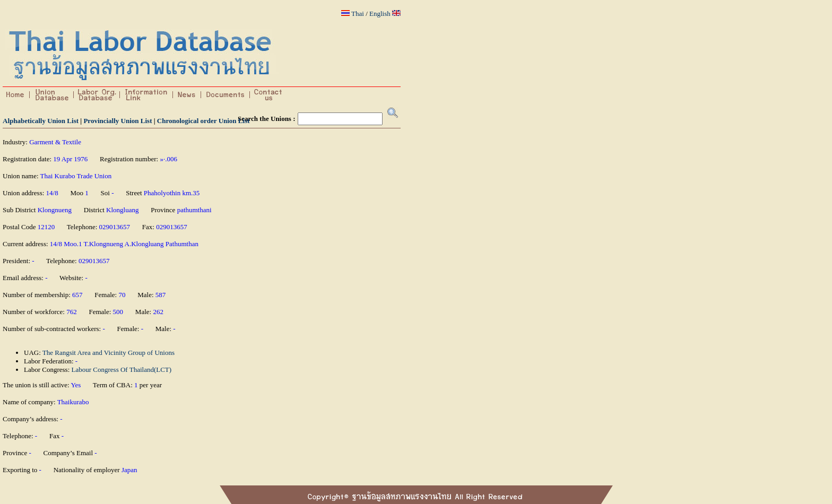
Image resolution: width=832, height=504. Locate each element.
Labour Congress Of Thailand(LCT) (122, 370)
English (380, 14)
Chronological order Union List (203, 121)
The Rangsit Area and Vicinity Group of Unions (109, 353)
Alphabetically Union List (41, 121)
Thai (358, 14)
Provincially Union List (118, 121)
